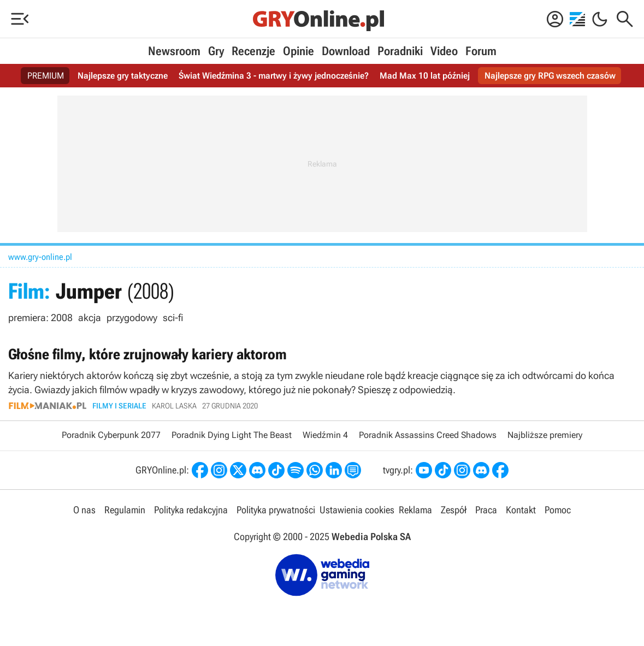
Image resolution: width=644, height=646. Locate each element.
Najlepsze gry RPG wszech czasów (550, 76)
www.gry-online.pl (40, 257)
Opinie (299, 51)
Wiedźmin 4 (325, 435)
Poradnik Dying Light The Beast (232, 435)
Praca (486, 510)
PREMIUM (46, 76)
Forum (481, 51)
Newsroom (174, 51)
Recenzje (253, 51)
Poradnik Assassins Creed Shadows (428, 435)
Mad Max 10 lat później (425, 76)
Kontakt (521, 510)
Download (346, 51)
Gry (216, 51)
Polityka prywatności (276, 510)
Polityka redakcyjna (191, 510)
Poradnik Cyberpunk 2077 (111, 435)
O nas (84, 510)
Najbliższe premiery (545, 435)
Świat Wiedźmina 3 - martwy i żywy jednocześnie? (274, 76)
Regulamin (125, 510)
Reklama (415, 510)
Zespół (454, 510)
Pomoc (558, 510)
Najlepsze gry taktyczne (123, 76)
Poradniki (400, 51)
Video (444, 51)
